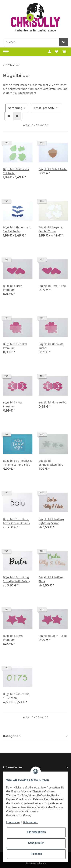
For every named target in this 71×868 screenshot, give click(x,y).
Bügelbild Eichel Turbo (53, 169)
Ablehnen (36, 854)
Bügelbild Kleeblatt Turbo (51, 346)
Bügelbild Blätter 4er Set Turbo (16, 171)
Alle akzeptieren (36, 832)
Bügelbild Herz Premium (12, 288)
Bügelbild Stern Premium (13, 638)
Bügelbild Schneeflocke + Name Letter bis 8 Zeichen (18, 463)
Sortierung (15, 108)
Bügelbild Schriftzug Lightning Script (51, 521)
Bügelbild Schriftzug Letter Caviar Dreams (16, 521)
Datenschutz (30, 822)
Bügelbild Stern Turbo (53, 636)
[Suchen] (31, 42)
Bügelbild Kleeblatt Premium (15, 346)
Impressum (13, 822)
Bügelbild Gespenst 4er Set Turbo (51, 229)
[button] (50, 52)
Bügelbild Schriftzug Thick (51, 579)
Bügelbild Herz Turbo (52, 286)
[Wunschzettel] (57, 52)
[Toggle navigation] (6, 52)
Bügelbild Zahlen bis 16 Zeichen (16, 696)
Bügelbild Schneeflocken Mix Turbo (50, 463)
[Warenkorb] (64, 52)
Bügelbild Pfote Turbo (52, 402)
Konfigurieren (36, 843)
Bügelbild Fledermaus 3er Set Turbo (17, 229)
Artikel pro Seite (44, 108)
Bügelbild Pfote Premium (13, 404)
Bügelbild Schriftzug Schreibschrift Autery (16, 579)
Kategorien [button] (12, 736)
